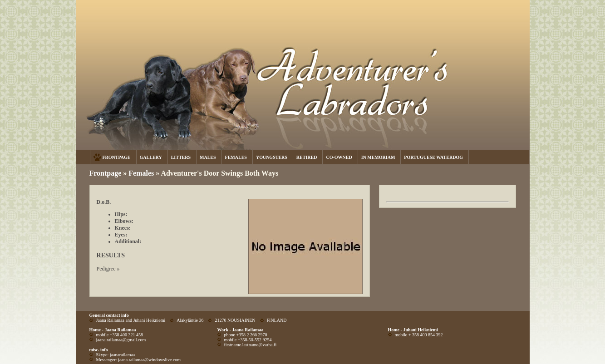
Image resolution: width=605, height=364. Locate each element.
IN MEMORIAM (378, 157)
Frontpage (106, 173)
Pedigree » (108, 269)
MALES (208, 157)
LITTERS (181, 157)
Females (142, 173)
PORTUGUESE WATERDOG (433, 157)
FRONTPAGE (117, 157)
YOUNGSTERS (272, 157)
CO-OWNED (339, 157)
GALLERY (151, 157)
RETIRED (307, 157)
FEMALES (236, 157)
